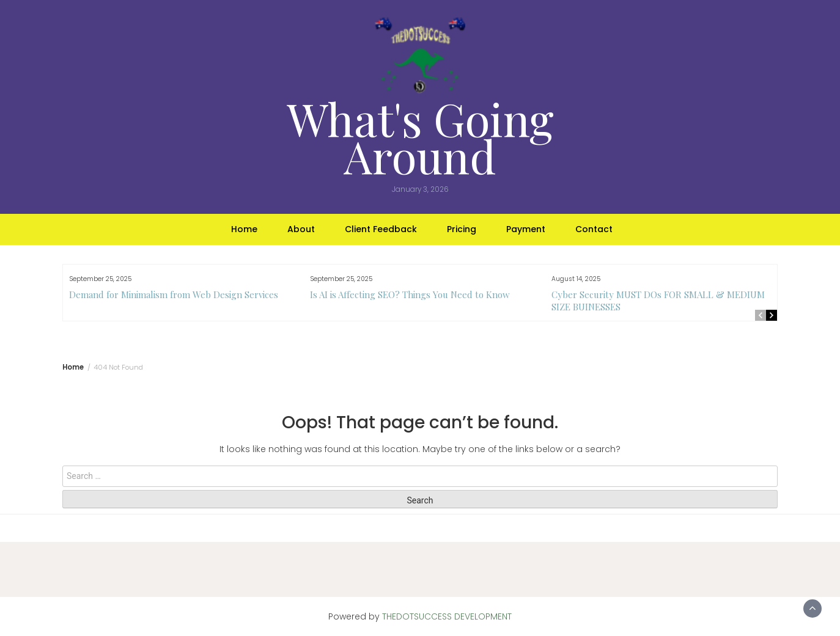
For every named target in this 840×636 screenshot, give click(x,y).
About (301, 229)
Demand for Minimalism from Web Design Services (174, 294)
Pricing (462, 229)
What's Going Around (420, 137)
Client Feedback (381, 229)
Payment (526, 229)
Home (244, 229)
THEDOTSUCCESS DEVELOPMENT (447, 616)
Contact (594, 229)
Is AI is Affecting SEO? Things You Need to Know (410, 294)
